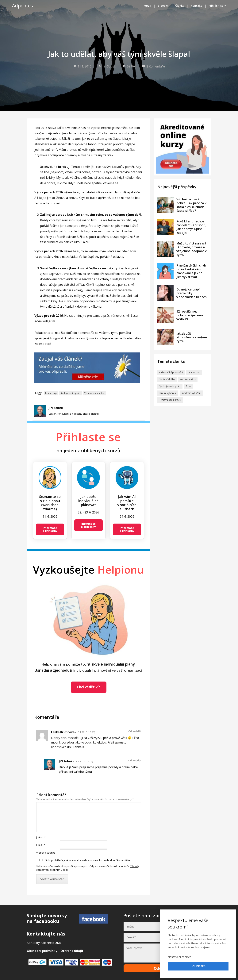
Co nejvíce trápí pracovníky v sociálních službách (192, 293)
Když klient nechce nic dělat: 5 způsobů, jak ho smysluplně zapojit (191, 227)
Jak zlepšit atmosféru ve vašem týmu (192, 337)
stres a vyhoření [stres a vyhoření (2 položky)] (168, 393)
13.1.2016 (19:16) (84, 761)
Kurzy (147, 6)
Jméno (41, 837)
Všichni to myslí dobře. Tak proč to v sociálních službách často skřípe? (191, 205)
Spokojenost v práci (70, 393)
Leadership (51, 393)
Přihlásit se (216, 6)
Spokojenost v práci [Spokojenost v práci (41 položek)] (170, 386)
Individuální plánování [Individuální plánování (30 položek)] (171, 373)
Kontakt (196, 6)
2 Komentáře (154, 66)
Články (180, 6)
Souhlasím (198, 966)
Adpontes (22, 6)
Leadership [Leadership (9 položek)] (194, 373)
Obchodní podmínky (42, 951)
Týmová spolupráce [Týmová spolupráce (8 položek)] (170, 400)
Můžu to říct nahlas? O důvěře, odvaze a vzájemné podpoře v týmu (192, 249)
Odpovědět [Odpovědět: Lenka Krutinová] (135, 731)
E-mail (41, 845)
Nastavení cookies (180, 957)
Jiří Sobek (107, 66)
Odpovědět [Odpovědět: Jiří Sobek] (135, 761)
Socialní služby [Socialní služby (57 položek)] (167, 379)
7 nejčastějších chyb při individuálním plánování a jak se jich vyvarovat (191, 271)
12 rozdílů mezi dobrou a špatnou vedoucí (190, 315)
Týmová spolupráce (94, 393)
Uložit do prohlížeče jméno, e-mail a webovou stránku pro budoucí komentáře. (86, 860)
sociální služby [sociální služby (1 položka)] (188, 379)
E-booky (163, 6)
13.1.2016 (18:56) (86, 732)
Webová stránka (46, 853)
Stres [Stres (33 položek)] (188, 386)
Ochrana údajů (72, 951)
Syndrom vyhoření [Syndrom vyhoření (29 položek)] (191, 393)
